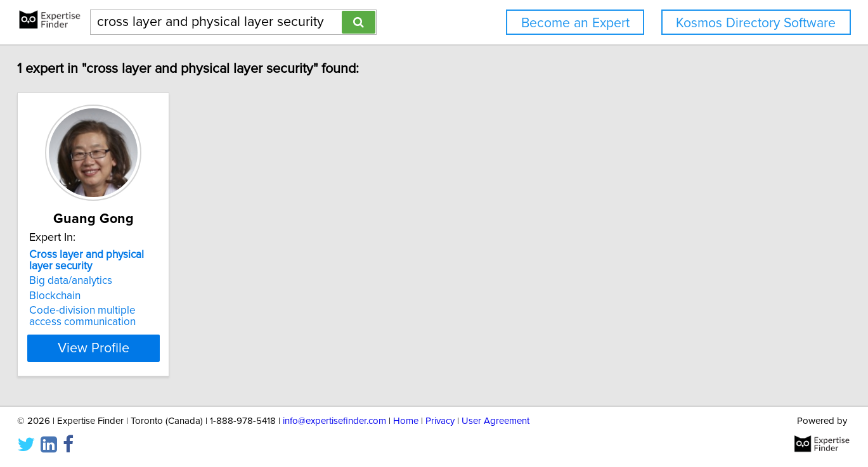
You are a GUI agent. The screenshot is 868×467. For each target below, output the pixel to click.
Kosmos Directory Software (756, 23)
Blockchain (92, 296)
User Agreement (496, 421)
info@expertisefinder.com (334, 421)
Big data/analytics (107, 281)
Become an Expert (575, 23)
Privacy (440, 421)
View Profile (146, 348)
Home (406, 421)
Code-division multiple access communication (137, 316)
